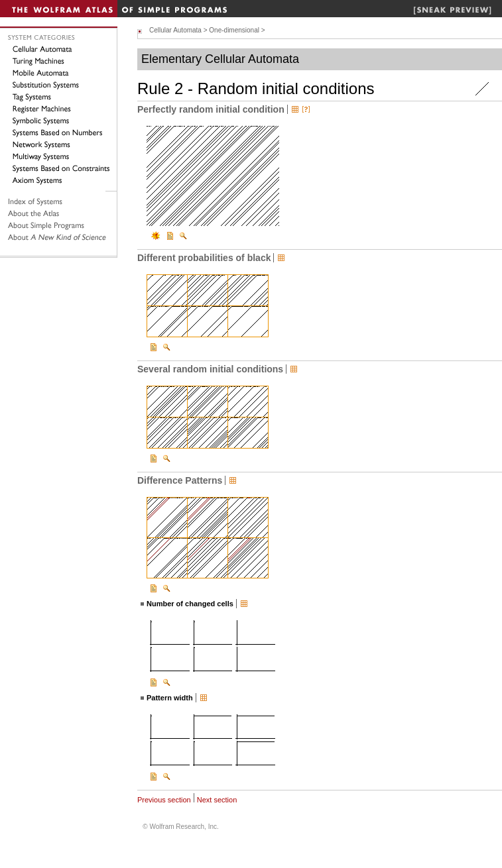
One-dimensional (234, 30)
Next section (217, 800)
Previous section (164, 800)
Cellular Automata (175, 30)
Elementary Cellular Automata (220, 59)
